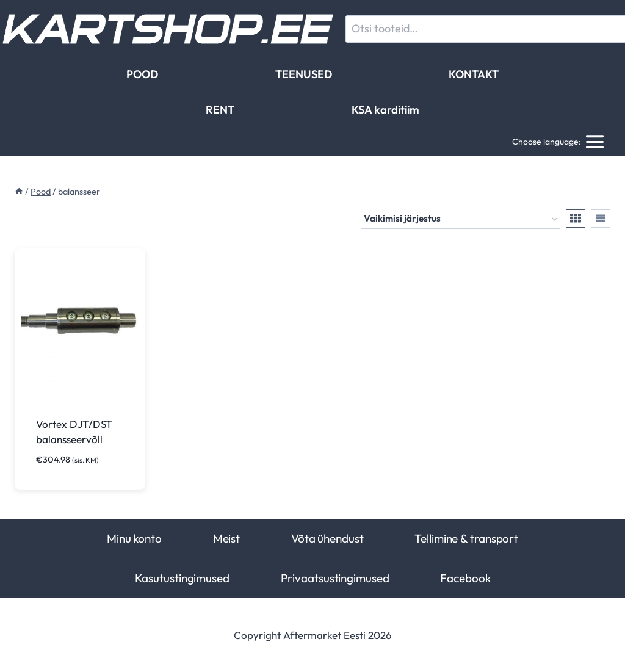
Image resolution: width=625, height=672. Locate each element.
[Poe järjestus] (461, 219)
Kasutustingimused (182, 578)
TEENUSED (304, 74)
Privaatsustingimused (335, 578)
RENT (220, 110)
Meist (226, 538)
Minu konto (134, 538)
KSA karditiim (385, 110)
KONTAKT (474, 74)
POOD (142, 74)
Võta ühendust (327, 538)
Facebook (465, 578)
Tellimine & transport (466, 538)
